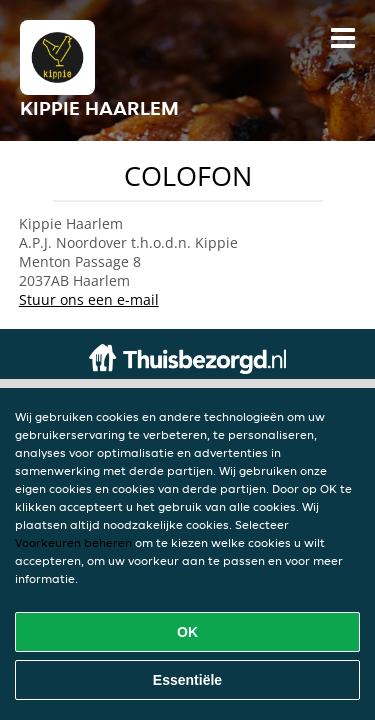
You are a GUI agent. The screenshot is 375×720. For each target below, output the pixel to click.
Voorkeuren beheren (73, 542)
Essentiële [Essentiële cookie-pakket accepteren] (187, 680)
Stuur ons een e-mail (89, 299)
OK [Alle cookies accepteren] (187, 632)
